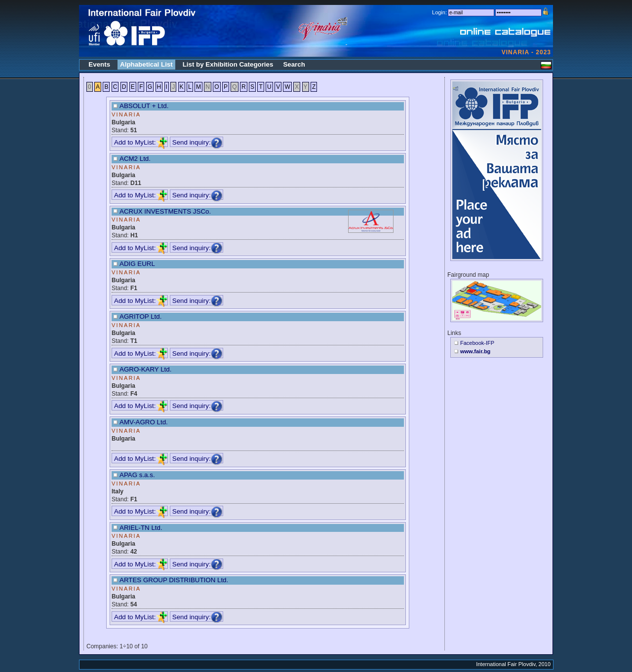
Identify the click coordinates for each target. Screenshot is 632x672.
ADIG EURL (137, 264)
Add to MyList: (141, 142)
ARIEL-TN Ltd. (141, 528)
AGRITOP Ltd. (140, 317)
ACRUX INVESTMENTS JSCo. (165, 211)
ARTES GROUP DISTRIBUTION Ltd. (174, 580)
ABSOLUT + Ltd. (144, 106)
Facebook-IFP (477, 343)
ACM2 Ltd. (135, 159)
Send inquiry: (197, 142)
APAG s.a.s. (137, 475)
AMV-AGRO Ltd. (144, 422)
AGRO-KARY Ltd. (145, 369)
